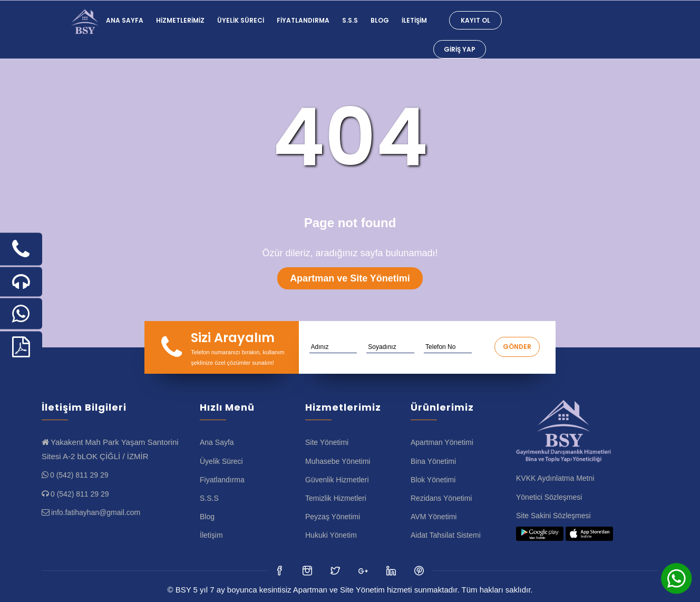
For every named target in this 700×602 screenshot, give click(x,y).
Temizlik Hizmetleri (336, 498)
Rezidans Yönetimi (441, 498)
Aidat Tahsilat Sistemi (446, 535)
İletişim (414, 20)
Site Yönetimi (327, 442)
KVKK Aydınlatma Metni (555, 478)
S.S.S (350, 20)
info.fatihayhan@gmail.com (96, 512)
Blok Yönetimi (433, 480)
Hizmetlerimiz (180, 20)
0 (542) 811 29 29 (79, 475)
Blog (380, 20)
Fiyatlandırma (303, 20)
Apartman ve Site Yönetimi (350, 278)
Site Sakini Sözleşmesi (553, 516)
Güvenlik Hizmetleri (337, 480)
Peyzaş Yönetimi (333, 517)
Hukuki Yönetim (331, 535)
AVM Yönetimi (434, 517)
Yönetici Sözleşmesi (549, 497)
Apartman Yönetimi (442, 442)
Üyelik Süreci (241, 20)
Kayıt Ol (475, 20)
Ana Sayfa (125, 20)
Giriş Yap (460, 49)
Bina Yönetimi (433, 461)
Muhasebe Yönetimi (338, 461)
